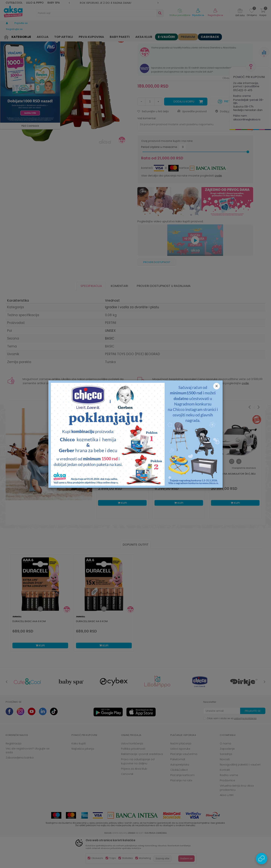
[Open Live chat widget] (262, 859)
